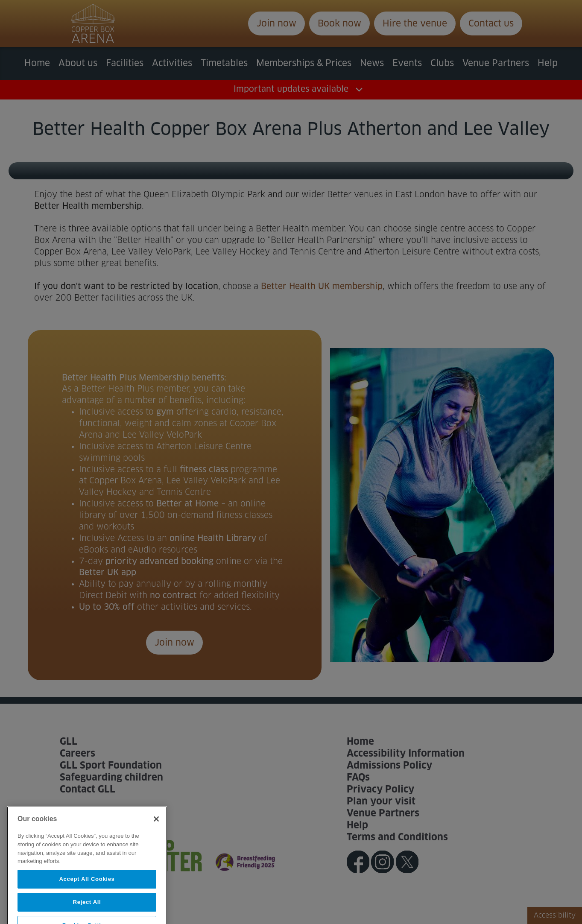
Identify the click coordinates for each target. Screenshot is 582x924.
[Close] (156, 833)
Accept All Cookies (87, 893)
